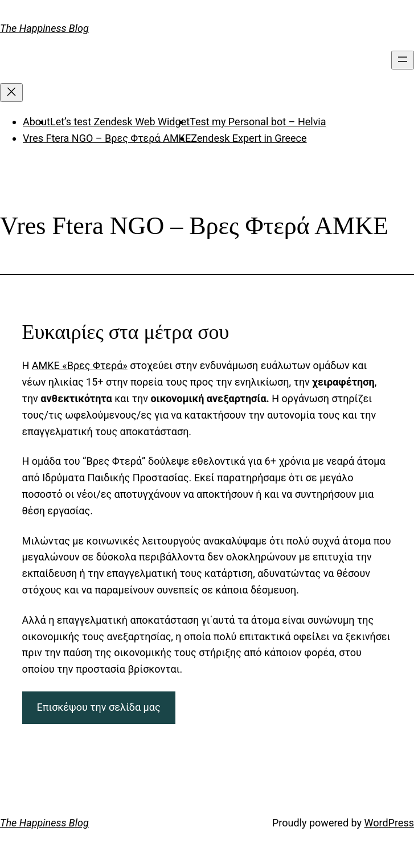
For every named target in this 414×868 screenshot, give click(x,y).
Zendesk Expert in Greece (249, 138)
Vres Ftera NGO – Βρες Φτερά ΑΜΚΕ (107, 138)
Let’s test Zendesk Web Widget (120, 122)
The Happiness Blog (44, 28)
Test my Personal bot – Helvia (258, 122)
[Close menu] (11, 93)
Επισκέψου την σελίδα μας (98, 707)
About (36, 122)
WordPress (389, 823)
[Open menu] (403, 60)
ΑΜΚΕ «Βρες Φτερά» (80, 365)
